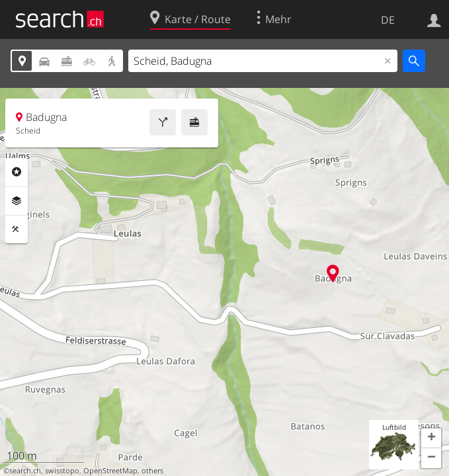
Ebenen (17, 201)
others (152, 471)
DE (388, 20)
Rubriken (17, 172)
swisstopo (62, 471)
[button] (431, 438)
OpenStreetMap (110, 471)
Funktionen (17, 229)
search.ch (25, 471)
